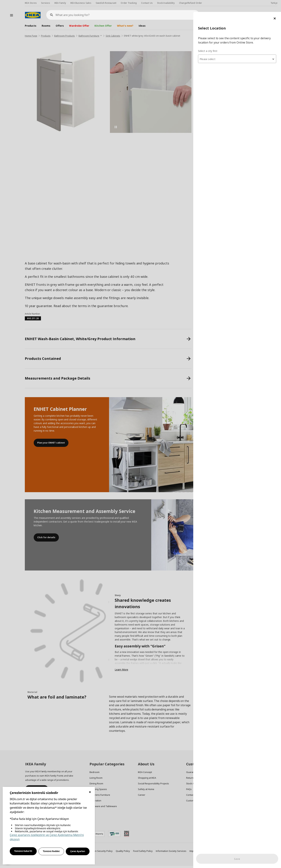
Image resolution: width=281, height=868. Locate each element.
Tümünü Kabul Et (23, 851)
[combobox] (238, 47)
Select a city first (210, 39)
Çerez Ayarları (78, 851)
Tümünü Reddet (51, 851)
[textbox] (238, 47)
